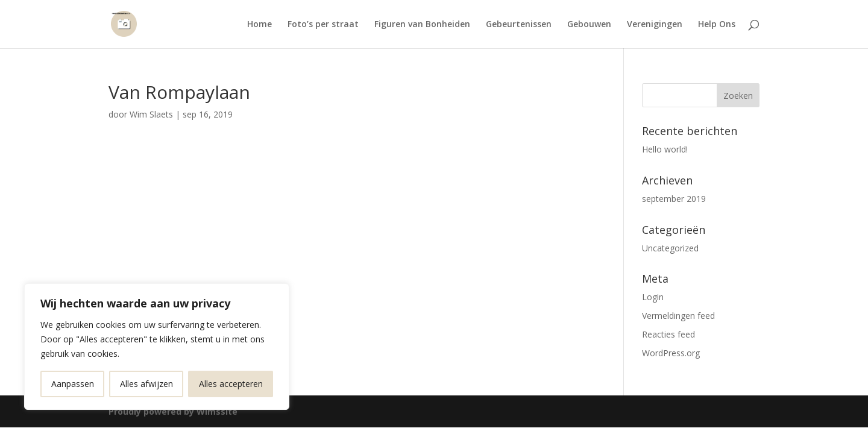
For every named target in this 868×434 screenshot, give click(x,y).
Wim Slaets (151, 114)
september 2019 (674, 199)
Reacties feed (668, 334)
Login (653, 297)
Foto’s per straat (323, 25)
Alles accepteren (231, 384)
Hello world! (665, 149)
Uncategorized (670, 248)
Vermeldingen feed (678, 316)
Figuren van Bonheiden (422, 25)
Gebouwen (589, 25)
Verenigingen (655, 25)
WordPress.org (671, 353)
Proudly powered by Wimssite (173, 411)
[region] (157, 347)
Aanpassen (73, 384)
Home (259, 25)
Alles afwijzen (146, 384)
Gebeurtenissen (519, 25)
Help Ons (717, 25)
